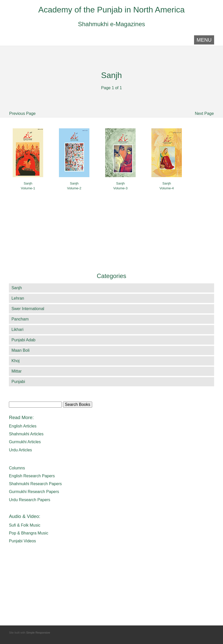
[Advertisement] (50, 79)
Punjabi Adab (23, 340)
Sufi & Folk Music (25, 525)
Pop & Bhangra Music (29, 533)
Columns (17, 468)
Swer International (28, 309)
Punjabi (18, 382)
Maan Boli (20, 350)
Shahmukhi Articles (26, 434)
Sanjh (17, 288)
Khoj (15, 361)
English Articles (23, 426)
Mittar (17, 371)
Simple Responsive (38, 633)
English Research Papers (32, 476)
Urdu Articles (20, 450)
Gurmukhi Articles (25, 442)
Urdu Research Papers (30, 500)
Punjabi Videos (22, 541)
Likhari (17, 329)
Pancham (20, 319)
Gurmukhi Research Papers (34, 492)
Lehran (18, 298)
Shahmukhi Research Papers (35, 484)
